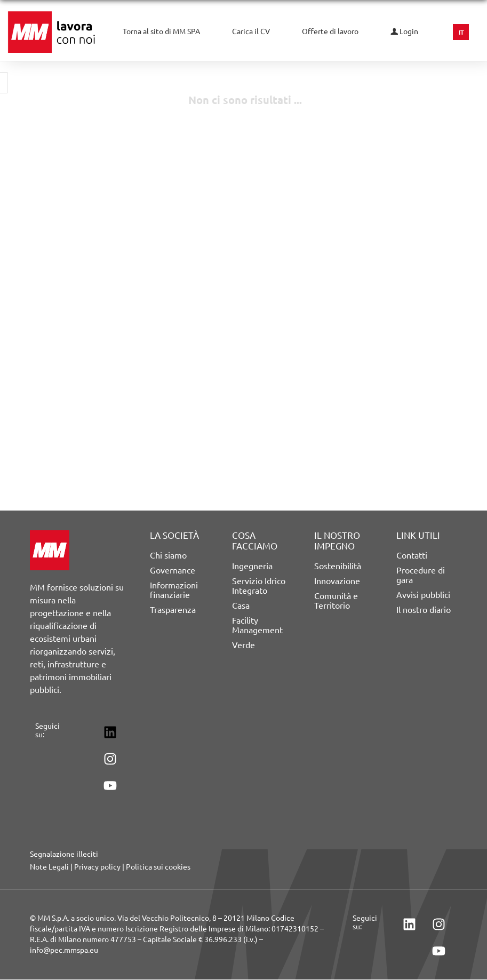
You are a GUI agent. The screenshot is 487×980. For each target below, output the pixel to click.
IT (461, 33)
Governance (173, 570)
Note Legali (49, 867)
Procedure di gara (421, 575)
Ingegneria (252, 566)
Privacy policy (97, 867)
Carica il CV (251, 31)
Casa (241, 605)
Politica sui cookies (158, 867)
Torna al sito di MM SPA (161, 31)
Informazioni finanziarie (174, 590)
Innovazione (337, 581)
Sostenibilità (338, 566)
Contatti (412, 555)
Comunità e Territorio (336, 601)
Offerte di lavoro (330, 31)
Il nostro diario (424, 610)
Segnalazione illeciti (64, 854)
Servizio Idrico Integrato (259, 586)
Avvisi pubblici (423, 595)
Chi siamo (168, 555)
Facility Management (257, 625)
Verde (244, 645)
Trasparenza (173, 610)
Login (404, 31)
